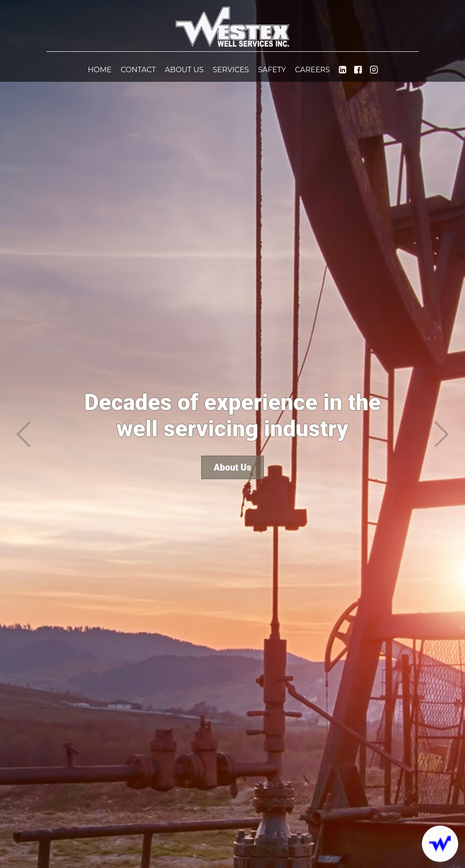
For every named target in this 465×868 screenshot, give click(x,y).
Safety (272, 70)
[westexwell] (374, 71)
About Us (184, 70)
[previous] (23, 434)
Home (99, 70)
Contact (138, 70)
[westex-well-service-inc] (343, 71)
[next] (442, 434)
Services (231, 70)
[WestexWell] (358, 71)
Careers (313, 70)
